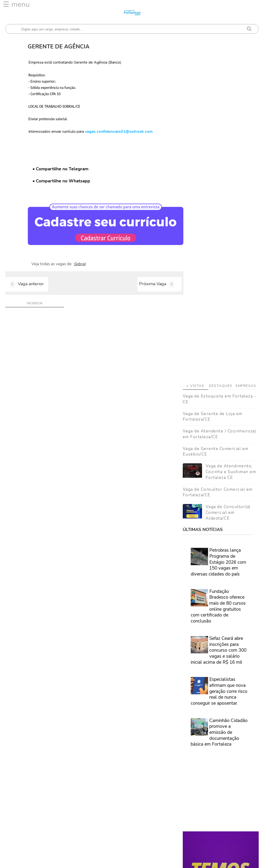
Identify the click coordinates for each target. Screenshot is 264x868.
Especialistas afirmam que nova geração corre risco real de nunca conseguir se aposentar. (219, 418)
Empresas (246, 112)
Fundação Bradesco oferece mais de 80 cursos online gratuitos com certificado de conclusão (218, 333)
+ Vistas (195, 112)
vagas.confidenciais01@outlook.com (120, 132)
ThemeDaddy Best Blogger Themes (149, 861)
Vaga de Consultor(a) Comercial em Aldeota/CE (228, 239)
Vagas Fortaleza (60, 861)
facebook (34, 302)
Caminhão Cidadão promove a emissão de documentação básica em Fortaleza (219, 459)
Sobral (81, 262)
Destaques (221, 112)
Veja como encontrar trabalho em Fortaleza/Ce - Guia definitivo (220, 628)
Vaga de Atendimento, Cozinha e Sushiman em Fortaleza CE (231, 198)
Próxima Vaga (147, 283)
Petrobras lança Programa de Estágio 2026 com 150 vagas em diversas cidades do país (218, 288)
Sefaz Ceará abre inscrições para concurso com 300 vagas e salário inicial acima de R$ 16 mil (219, 377)
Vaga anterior (31, 283)
